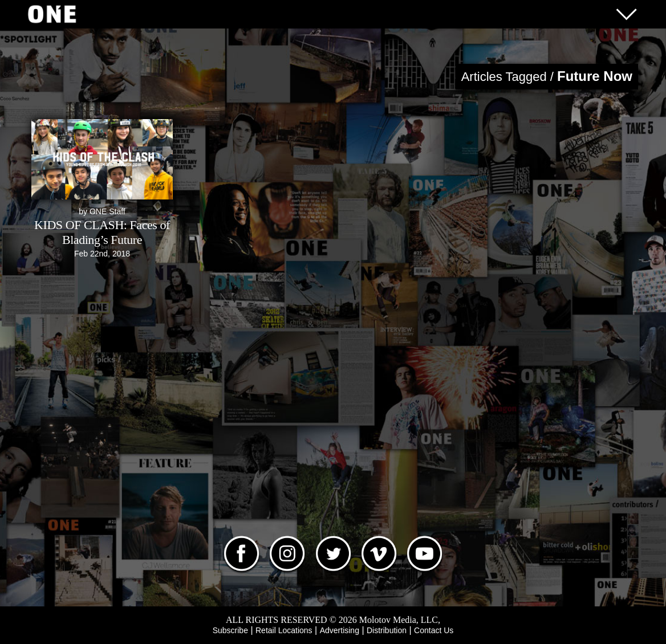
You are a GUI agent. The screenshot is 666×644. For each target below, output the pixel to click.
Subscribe (230, 630)
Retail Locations (284, 630)
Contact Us (434, 630)
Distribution (387, 630)
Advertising (340, 630)
